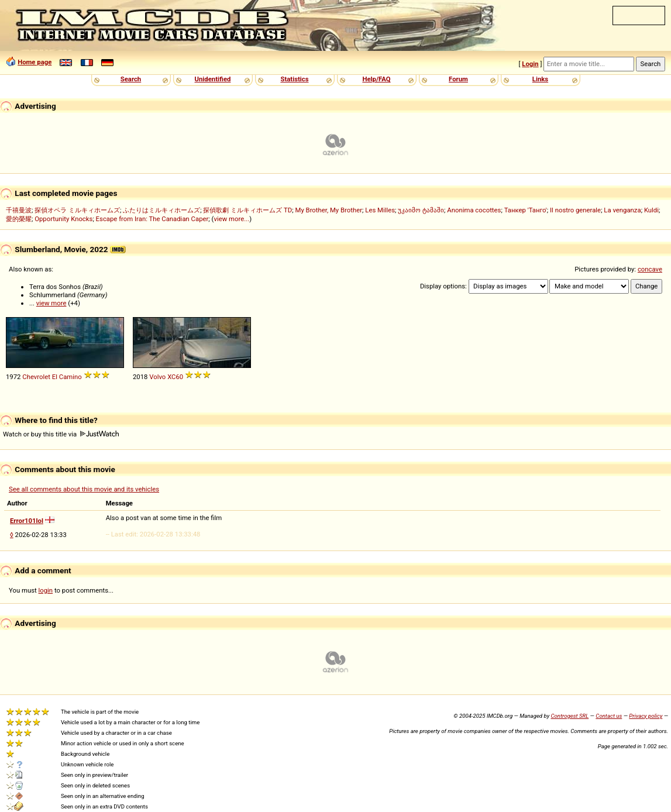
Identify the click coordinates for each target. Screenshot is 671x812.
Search (131, 79)
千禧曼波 (19, 210)
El (55, 377)
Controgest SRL (570, 716)
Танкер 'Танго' (526, 210)
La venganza (622, 210)
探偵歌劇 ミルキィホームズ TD (247, 210)
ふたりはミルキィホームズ (161, 210)
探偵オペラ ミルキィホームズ (77, 210)
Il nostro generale (575, 210)
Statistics (294, 79)
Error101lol (27, 521)
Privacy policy (646, 716)
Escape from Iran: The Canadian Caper (152, 219)
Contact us (609, 716)
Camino (70, 377)
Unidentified (213, 79)
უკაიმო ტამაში (421, 210)
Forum (458, 79)
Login (530, 64)
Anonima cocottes (474, 210)
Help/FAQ (376, 79)
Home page (35, 62)
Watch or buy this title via (61, 434)
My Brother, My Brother (329, 210)
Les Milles (380, 210)
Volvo (157, 377)
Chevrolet (36, 377)
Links (540, 79)
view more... (231, 219)
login (46, 590)
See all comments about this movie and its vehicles (84, 489)
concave (650, 269)
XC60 (175, 377)
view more (51, 303)
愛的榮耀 (19, 219)
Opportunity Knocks (63, 219)
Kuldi (651, 210)
